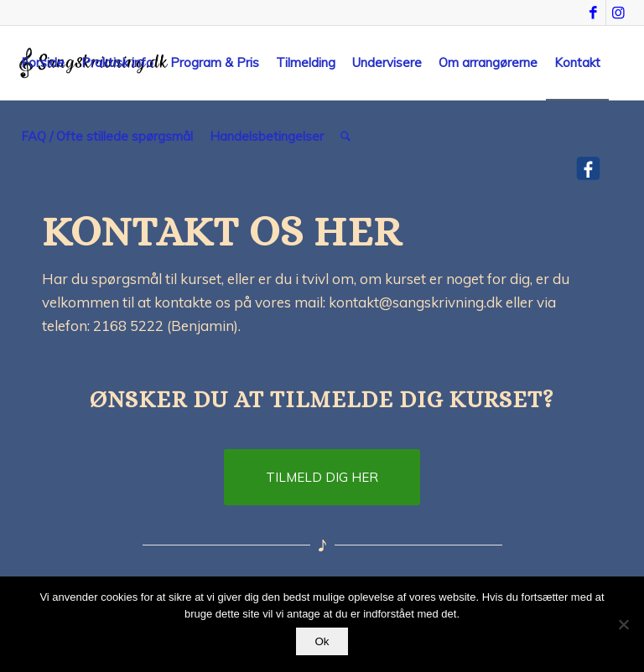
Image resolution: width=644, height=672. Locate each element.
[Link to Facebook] (593, 13)
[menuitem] (43, 63)
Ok (322, 641)
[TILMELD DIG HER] (322, 477)
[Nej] (623, 624)
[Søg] (345, 137)
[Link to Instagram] (619, 13)
